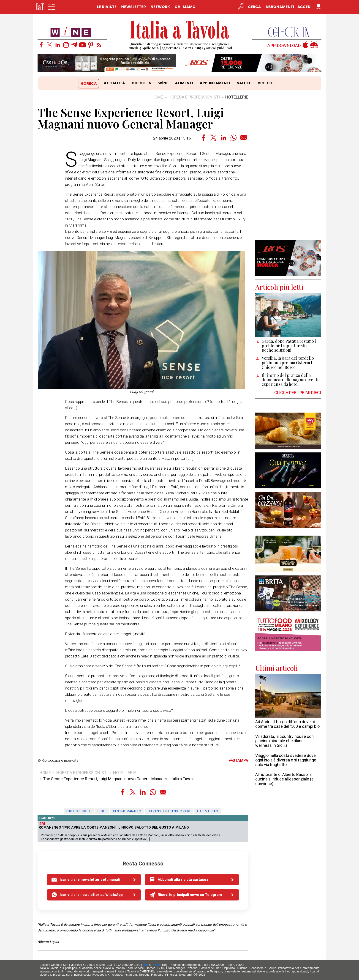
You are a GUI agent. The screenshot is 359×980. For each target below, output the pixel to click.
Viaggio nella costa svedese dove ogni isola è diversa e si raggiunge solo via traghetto (286, 760)
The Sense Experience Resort (169, 811)
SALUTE (244, 83)
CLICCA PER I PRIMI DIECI (298, 393)
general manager (127, 811)
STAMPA (239, 760)
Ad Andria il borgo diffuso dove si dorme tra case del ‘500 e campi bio (287, 724)
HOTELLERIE (237, 97)
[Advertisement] (288, 167)
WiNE (163, 83)
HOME (157, 97)
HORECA (89, 83)
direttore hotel (79, 811)
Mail (145, 965)
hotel (102, 811)
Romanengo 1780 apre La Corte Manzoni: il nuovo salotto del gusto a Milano (114, 827)
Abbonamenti (280, 7)
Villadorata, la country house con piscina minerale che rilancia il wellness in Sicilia (284, 741)
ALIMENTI (184, 83)
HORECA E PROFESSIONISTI (194, 97)
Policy (156, 965)
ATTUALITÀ (114, 83)
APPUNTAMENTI (215, 83)
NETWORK (160, 7)
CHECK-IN (142, 83)
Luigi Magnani (208, 811)
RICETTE (266, 83)
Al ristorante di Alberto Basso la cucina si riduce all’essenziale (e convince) (284, 779)
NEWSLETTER (133, 7)
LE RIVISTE (107, 7)
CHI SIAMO (185, 7)
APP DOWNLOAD (284, 46)
